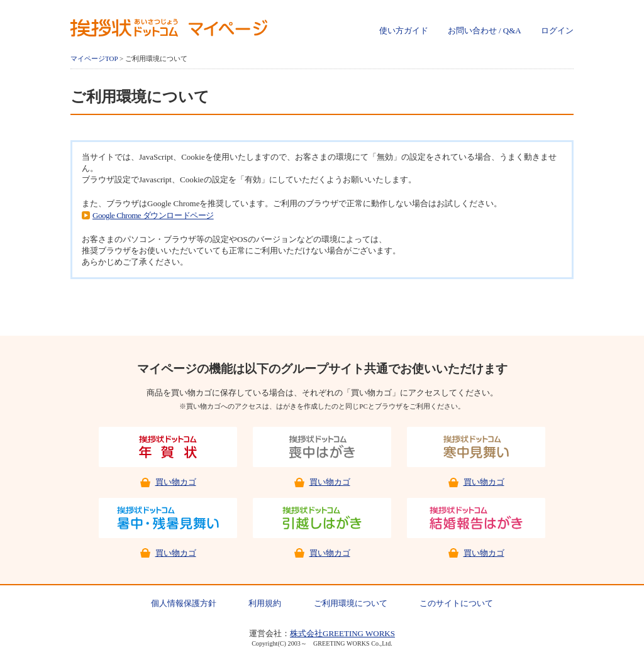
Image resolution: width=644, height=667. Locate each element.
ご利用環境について (351, 603)
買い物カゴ (176, 482)
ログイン (557, 30)
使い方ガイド (404, 30)
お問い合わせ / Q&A (485, 30)
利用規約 (265, 603)
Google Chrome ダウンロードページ (153, 215)
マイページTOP (94, 58)
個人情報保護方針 (184, 603)
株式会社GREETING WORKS (342, 633)
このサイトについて (456, 603)
